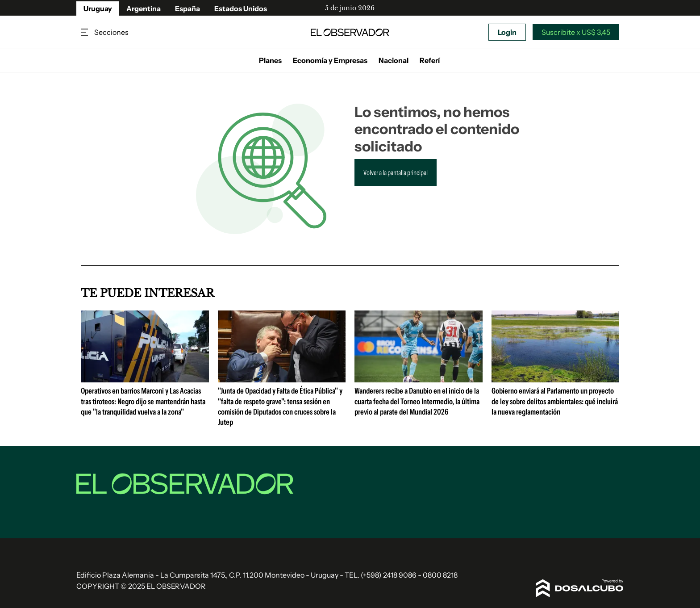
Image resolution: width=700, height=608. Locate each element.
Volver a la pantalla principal (396, 172)
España (187, 8)
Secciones (85, 32)
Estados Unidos (241, 8)
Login (507, 32)
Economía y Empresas (330, 60)
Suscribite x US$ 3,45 (576, 32)
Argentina (144, 8)
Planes (270, 60)
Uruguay (98, 8)
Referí (430, 60)
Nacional (394, 60)
